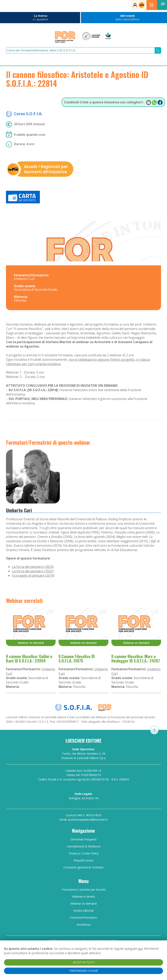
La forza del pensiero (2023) (33, 567)
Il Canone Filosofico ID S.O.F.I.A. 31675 (77, 658)
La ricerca (41, 18)
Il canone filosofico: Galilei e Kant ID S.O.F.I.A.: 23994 (29, 658)
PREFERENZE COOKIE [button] (84, 971)
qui (140, 949)
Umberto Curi (19, 510)
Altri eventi (127, 18)
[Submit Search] (158, 50)
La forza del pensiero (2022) (33, 571)
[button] (163, 4)
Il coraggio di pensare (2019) (33, 575)
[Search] (80, 50)
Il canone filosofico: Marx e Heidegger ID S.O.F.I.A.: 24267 (136, 658)
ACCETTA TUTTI (84, 962)
